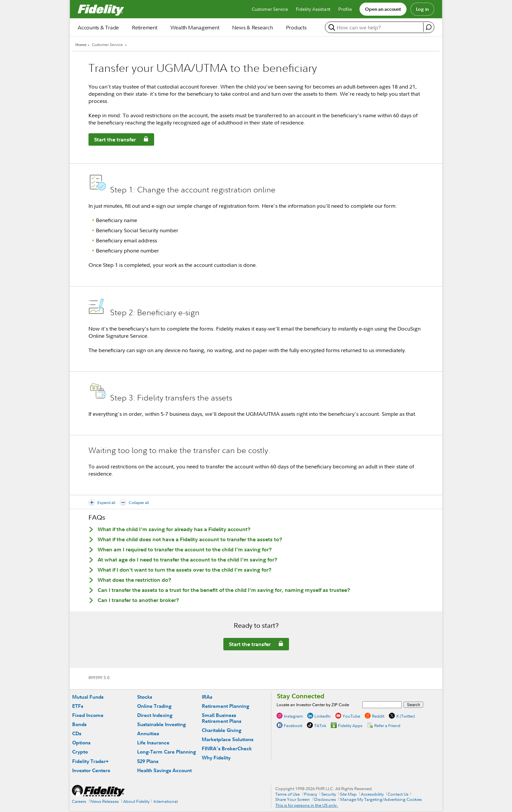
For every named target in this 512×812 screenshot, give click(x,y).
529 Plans (148, 761)
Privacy (311, 794)
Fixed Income (88, 715)
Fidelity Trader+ (90, 761)
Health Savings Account (164, 770)
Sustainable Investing (161, 724)
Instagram (293, 716)
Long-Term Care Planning (167, 752)
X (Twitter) (406, 716)
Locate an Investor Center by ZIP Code (313, 705)
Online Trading (154, 706)
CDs (77, 733)
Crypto (80, 752)
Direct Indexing (155, 715)
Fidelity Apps (350, 725)
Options (81, 743)
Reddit (378, 716)
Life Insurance (153, 743)
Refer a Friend (387, 725)
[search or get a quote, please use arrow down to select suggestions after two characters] (375, 27)
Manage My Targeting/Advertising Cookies (381, 799)
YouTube (351, 716)
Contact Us (398, 794)
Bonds (79, 724)
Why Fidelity (216, 758)
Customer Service (107, 45)
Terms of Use (288, 794)
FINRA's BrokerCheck (227, 748)
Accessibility (372, 794)
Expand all (106, 503)
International (166, 801)
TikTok (320, 725)
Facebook (293, 725)
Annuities (148, 733)
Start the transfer (112, 141)
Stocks (145, 697)
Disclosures (325, 799)
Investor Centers (91, 770)
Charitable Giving (222, 730)
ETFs (78, 706)
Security (329, 794)
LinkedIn (323, 716)
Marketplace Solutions (228, 739)
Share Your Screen (293, 799)
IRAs (207, 697)
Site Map (348, 794)
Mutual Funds (88, 697)
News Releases (105, 801)
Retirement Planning (225, 706)
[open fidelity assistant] (429, 27)
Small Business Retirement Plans (222, 718)
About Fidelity (136, 801)
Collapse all (139, 503)
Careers (79, 801)
